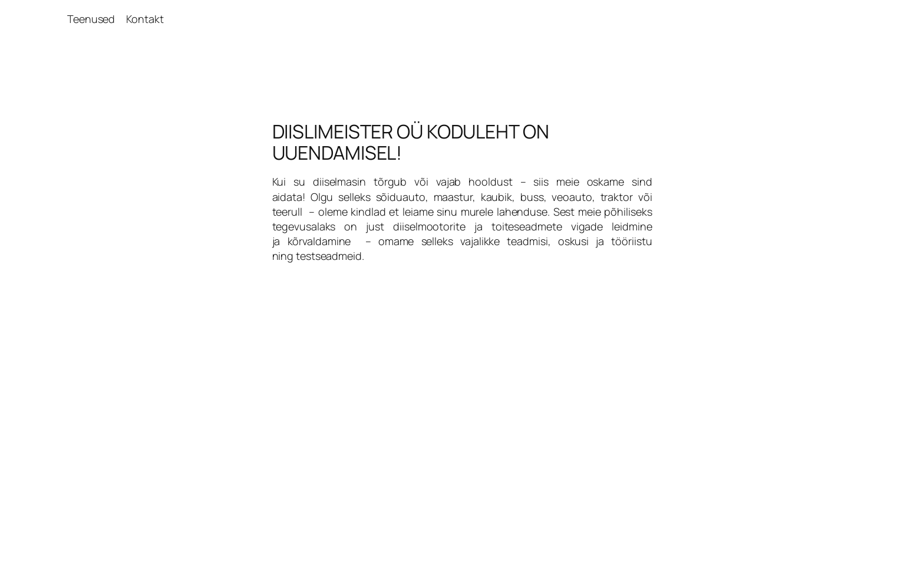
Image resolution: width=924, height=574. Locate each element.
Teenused (91, 19)
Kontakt (145, 19)
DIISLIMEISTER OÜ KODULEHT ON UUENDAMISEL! (411, 142)
